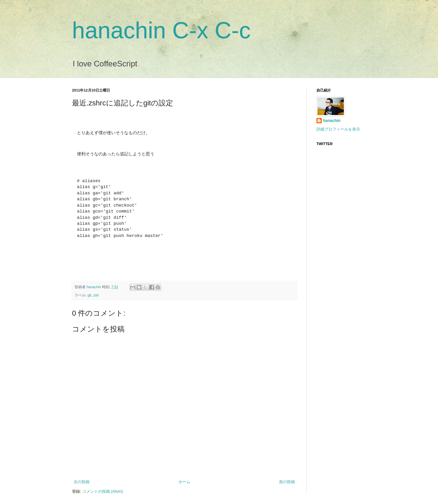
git (89, 295)
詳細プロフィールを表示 (338, 129)
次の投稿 (82, 482)
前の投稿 (287, 482)
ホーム (184, 482)
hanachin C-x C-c (161, 30)
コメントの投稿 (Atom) (103, 491)
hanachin (94, 287)
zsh (96, 295)
